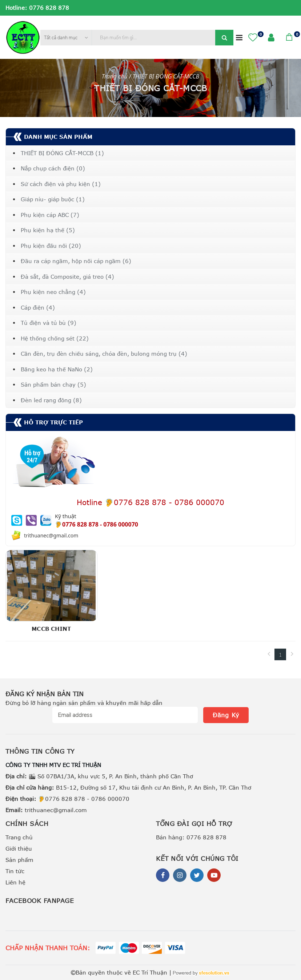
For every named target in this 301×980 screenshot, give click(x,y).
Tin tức (15, 871)
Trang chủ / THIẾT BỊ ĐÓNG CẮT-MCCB (150, 76)
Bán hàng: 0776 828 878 (191, 837)
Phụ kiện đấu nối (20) (51, 246)
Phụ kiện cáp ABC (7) (50, 215)
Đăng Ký (226, 715)
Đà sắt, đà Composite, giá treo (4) (67, 277)
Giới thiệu (19, 848)
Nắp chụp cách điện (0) (53, 168)
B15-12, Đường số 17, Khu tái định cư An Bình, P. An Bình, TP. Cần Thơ (128, 787)
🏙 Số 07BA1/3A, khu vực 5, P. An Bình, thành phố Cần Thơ (99, 776)
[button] (253, 37)
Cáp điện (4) (38, 307)
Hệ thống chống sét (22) (55, 338)
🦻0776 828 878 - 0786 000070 (67, 799)
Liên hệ (15, 882)
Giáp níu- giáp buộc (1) (53, 199)
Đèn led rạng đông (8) (51, 400)
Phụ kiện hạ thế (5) (48, 230)
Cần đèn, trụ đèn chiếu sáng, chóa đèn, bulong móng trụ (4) (104, 354)
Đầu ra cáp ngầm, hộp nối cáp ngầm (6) (76, 261)
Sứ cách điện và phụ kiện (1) (61, 184)
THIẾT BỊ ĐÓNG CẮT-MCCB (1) (62, 153)
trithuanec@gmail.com (46, 810)
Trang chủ (19, 837)
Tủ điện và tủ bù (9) (49, 323)
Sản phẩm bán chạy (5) (53, 384)
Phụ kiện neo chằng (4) (53, 292)
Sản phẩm (19, 860)
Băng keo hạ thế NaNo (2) (57, 369)
